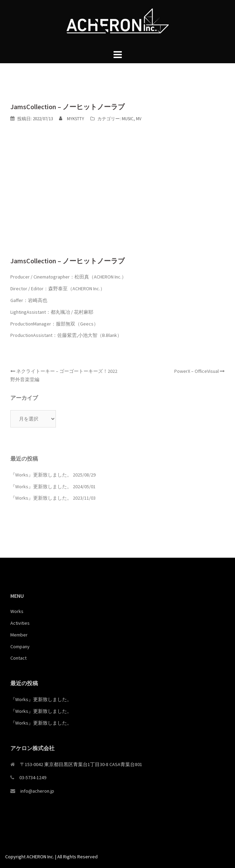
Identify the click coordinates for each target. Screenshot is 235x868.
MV (139, 119)
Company (20, 647)
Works (17, 611)
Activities (20, 623)
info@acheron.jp (37, 791)
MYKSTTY (76, 119)
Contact (18, 658)
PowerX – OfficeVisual (197, 371)
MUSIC (128, 119)
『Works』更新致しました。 (41, 475)
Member (19, 635)
